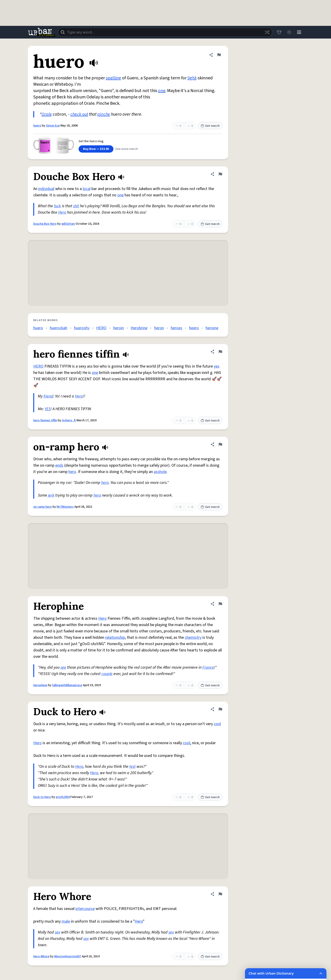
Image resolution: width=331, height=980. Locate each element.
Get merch (210, 126)
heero (194, 328)
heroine (212, 328)
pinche (104, 114)
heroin (119, 328)
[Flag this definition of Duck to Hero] (220, 709)
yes (217, 366)
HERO (101, 328)
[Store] (279, 32)
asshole (160, 472)
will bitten (68, 224)
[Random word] (267, 32)
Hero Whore (41, 956)
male (66, 921)
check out (79, 114)
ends (59, 465)
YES (48, 409)
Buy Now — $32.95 (96, 149)
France (208, 667)
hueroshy (82, 328)
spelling (113, 78)
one (162, 91)
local (87, 189)
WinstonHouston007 (68, 956)
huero (37, 126)
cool (217, 724)
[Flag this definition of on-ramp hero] (220, 444)
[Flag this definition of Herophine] (220, 604)
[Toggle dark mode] (289, 32)
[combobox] (165, 32)
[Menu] (299, 32)
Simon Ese (53, 126)
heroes (176, 328)
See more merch (127, 149)
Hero (62, 212)
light (192, 78)
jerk (51, 495)
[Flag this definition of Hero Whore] (220, 894)
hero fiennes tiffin (45, 420)
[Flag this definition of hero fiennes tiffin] (220, 352)
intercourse (85, 909)
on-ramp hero (43, 507)
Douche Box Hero (45, 224)
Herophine (40, 685)
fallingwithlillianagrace (67, 685)
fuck (57, 206)
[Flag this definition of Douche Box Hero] (220, 174)
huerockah (59, 328)
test (132, 767)
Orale (47, 114)
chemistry (193, 637)
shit (76, 206)
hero (72, 472)
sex (58, 932)
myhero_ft (69, 420)
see (63, 667)
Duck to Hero (42, 797)
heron (159, 328)
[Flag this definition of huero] (219, 55)
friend (48, 396)
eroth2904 (63, 797)
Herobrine (139, 328)
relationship (115, 637)
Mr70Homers (65, 507)
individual (46, 189)
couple (107, 674)
